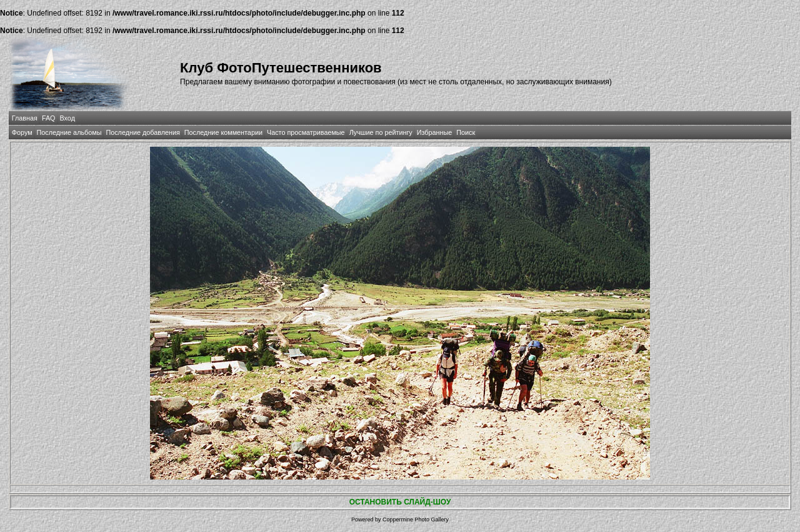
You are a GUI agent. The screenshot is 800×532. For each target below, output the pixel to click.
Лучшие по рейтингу (381, 132)
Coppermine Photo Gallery (416, 520)
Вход (67, 118)
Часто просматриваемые (306, 132)
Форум (22, 132)
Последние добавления (142, 132)
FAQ (49, 118)
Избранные (434, 132)
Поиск (466, 132)
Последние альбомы (69, 132)
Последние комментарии (223, 132)
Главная (25, 118)
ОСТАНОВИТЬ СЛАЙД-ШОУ (400, 502)
